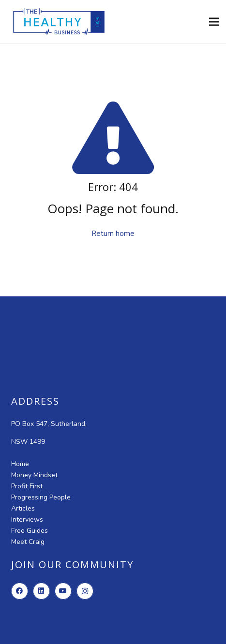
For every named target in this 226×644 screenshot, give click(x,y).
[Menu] (214, 22)
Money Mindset (34, 475)
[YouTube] (63, 591)
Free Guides (30, 531)
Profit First (27, 486)
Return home (113, 234)
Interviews (27, 520)
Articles (23, 508)
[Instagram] (85, 591)
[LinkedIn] (41, 591)
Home (20, 464)
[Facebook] (20, 591)
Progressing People (41, 497)
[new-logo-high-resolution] (59, 22)
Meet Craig (28, 542)
